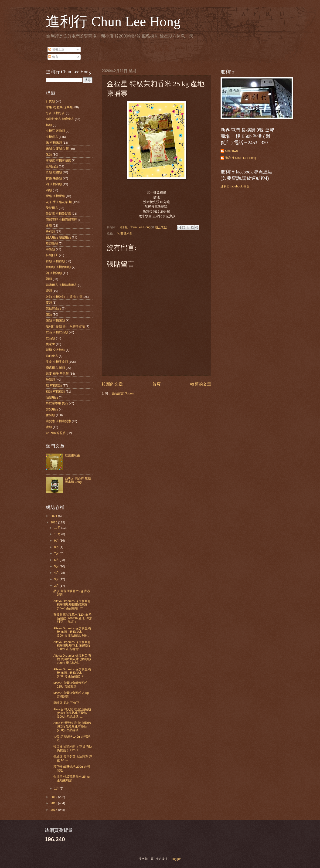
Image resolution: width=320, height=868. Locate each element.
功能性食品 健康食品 (60, 119)
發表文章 (56, 49)
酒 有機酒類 (54, 273)
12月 (58, 528)
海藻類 (50, 249)
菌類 (49, 314)
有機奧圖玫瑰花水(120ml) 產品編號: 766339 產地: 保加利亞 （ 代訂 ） (73, 618)
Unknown (231, 151)
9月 (57, 541)
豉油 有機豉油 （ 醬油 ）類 (64, 297)
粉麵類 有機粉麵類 (58, 267)
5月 (57, 566)
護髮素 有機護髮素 (58, 421)
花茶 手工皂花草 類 (59, 202)
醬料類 (50, 415)
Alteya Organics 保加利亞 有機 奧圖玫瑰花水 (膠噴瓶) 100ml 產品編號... (72, 659)
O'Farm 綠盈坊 (56, 433)
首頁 (157, 384)
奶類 (49, 125)
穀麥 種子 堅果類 (57, 374)
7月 (57, 553)
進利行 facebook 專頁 (235, 186)
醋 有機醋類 (54, 385)
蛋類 (49, 291)
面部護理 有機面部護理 (61, 220)
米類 (49, 154)
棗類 (49, 303)
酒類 (49, 279)
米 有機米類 (125, 233)
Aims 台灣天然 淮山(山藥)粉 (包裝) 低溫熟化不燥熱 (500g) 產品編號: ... (72, 713)
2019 (54, 797)
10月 (58, 534)
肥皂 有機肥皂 (55, 196)
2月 (57, 586)
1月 (57, 788)
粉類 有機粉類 (55, 261)
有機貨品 (52, 137)
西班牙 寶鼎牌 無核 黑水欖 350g (78, 480)
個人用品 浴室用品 (58, 237)
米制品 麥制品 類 (57, 149)
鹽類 (49, 427)
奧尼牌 (50, 344)
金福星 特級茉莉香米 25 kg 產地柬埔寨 (71, 778)
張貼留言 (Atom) (123, 393)
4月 (57, 573)
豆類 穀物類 (54, 172)
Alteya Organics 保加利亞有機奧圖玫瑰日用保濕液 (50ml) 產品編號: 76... (72, 605)
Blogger (176, 859)
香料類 (50, 232)
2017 (54, 810)
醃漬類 (50, 380)
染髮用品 (52, 208)
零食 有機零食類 (57, 362)
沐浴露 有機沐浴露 (58, 160)
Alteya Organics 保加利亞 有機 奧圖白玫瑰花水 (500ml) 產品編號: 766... (72, 632)
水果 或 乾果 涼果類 (59, 107)
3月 (57, 579)
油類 (49, 190)
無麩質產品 (53, 308)
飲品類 (50, 338)
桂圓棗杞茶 (73, 455)
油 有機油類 (54, 184)
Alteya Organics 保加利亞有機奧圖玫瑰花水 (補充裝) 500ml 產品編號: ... (72, 646)
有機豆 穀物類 (55, 131)
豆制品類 (52, 166)
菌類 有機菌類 (55, 320)
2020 (54, 522)
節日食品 (52, 356)
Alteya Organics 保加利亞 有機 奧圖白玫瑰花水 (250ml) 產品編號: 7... (72, 673)
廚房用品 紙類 (55, 368)
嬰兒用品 (52, 409)
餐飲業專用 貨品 (57, 403)
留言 (53, 57)
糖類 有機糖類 (55, 392)
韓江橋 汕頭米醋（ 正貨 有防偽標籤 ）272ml (73, 748)
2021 (54, 516)
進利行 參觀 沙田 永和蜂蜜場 (65, 326)
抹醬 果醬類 (54, 178)
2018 (54, 803)
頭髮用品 (52, 397)
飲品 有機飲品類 (57, 332)
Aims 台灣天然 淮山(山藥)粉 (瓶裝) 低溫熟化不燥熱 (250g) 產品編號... (72, 726)
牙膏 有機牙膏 (55, 113)
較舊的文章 (201, 384)
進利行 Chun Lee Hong (113, 21)
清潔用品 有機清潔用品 (61, 285)
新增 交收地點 (55, 350)
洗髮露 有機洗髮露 (58, 214)
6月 (57, 560)
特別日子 (52, 255)
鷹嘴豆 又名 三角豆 (66, 703)
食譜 (49, 225)
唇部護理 (52, 243)
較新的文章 (112, 384)
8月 (57, 547)
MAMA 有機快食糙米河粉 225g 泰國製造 (70, 685)
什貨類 (50, 101)
